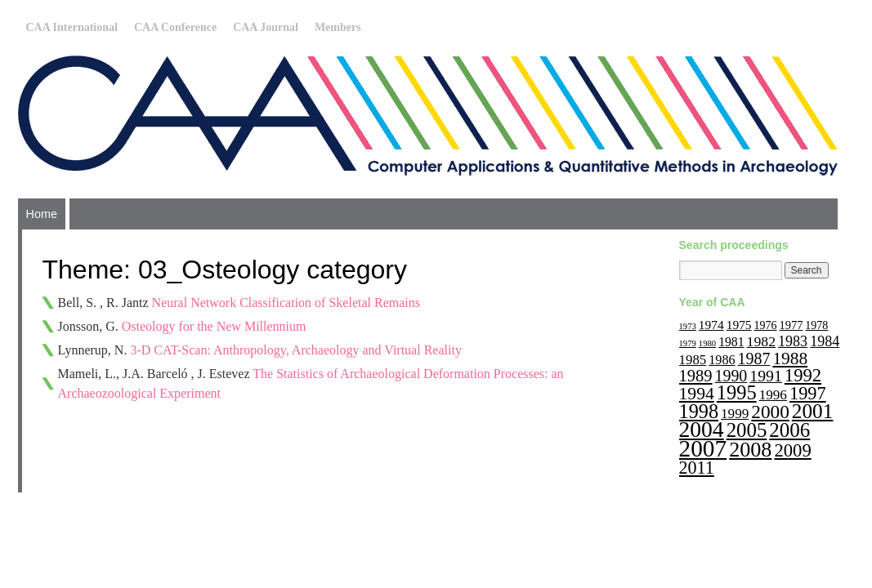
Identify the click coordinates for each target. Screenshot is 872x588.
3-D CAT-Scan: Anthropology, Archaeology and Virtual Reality (296, 350)
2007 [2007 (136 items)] (703, 448)
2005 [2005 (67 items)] (747, 430)
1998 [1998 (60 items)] (699, 411)
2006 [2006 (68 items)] (789, 430)
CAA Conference (175, 27)
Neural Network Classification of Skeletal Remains (286, 303)
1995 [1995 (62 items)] (737, 392)
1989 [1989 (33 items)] (696, 376)
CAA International (72, 27)
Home (42, 214)
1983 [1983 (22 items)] (793, 341)
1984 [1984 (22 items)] (825, 341)
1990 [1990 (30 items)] (731, 376)
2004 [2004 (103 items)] (702, 429)
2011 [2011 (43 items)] (697, 468)
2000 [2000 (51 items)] (770, 412)
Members (338, 27)
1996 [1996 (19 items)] (773, 395)
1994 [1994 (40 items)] (697, 394)
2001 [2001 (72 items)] (813, 411)
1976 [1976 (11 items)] (766, 325)
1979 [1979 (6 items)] (688, 343)
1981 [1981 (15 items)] (731, 342)
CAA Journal (266, 27)
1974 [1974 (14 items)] (711, 325)
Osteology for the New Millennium (214, 326)
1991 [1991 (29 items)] (766, 376)
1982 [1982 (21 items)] (762, 341)
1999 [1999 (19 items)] (735, 414)
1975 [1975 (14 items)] (739, 325)
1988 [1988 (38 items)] (790, 359)
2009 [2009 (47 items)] (792, 450)
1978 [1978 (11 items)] (816, 325)
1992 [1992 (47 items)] (803, 375)
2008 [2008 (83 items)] (750, 450)
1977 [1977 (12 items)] (792, 325)
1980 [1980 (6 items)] (707, 343)
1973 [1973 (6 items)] (688, 326)
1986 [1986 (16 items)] (722, 360)
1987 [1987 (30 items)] (754, 359)
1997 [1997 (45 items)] (808, 393)
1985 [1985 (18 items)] (693, 360)
